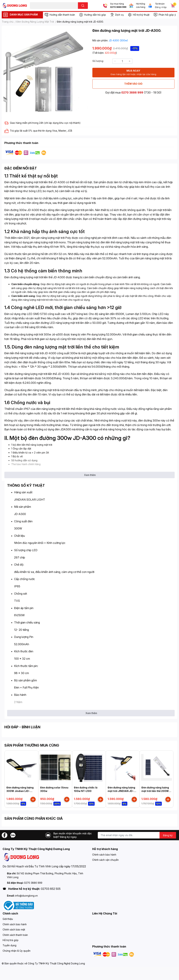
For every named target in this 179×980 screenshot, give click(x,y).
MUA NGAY (133, 73)
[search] (83, 6)
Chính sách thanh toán (15, 935)
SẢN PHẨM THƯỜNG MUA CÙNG (32, 745)
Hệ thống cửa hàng (141, 5)
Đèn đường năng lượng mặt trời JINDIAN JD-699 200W (121, 791)
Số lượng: (98, 61)
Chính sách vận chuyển (105, 860)
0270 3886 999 (118, 7)
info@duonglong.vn (26, 896)
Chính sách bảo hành (104, 855)
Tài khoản (160, 4)
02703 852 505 (51, 889)
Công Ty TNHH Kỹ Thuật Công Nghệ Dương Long (56, 963)
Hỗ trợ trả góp (11, 940)
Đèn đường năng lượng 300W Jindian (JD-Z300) (20, 791)
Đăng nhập (161, 7)
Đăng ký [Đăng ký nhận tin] (168, 835)
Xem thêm (90, 475)
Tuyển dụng (9, 945)
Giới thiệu (8, 919)
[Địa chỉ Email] (137, 835)
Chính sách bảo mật (14, 930)
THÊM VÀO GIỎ (133, 84)
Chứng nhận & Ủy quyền (17, 951)
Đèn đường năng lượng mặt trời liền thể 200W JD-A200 (155, 791)
